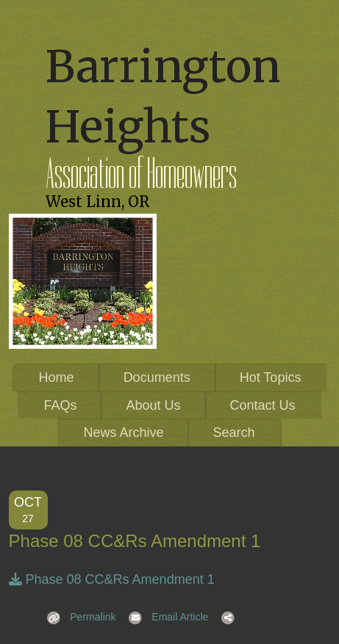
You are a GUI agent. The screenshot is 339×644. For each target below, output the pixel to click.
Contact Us (263, 405)
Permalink (77, 617)
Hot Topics (271, 377)
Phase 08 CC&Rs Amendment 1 (112, 579)
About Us (153, 405)
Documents (157, 377)
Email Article (164, 617)
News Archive (123, 433)
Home (57, 377)
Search (234, 433)
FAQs (60, 405)
